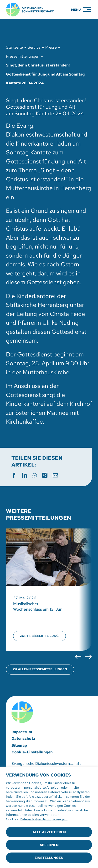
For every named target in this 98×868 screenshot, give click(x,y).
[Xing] (45, 475)
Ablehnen (49, 845)
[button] (78, 657)
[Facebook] (14, 475)
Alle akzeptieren (49, 832)
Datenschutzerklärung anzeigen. (44, 819)
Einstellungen (49, 858)
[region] (49, 818)
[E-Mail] (55, 475)
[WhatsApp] (35, 475)
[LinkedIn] (25, 475)
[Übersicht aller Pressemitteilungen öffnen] (40, 670)
